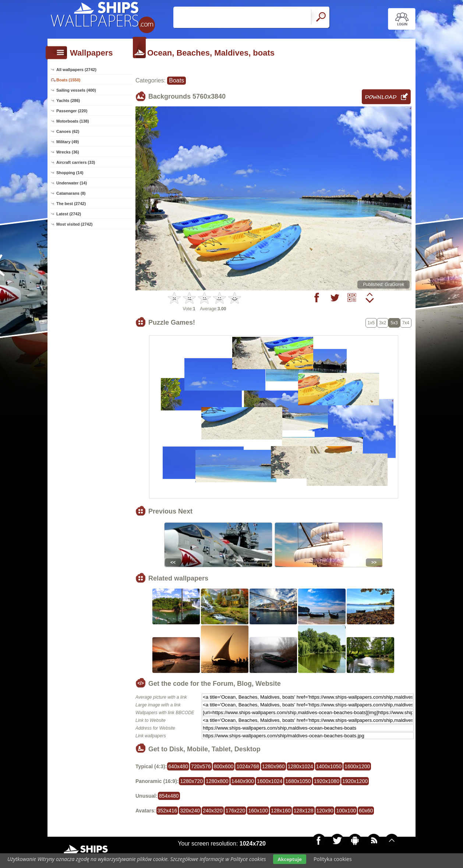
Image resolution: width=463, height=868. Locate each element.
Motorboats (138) (73, 121)
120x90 (325, 811)
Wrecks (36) (68, 152)
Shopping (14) (70, 173)
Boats (176, 80)
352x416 (167, 811)
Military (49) (68, 142)
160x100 (258, 811)
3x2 (383, 323)
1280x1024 (301, 766)
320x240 (190, 811)
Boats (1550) (68, 80)
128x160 (281, 811)
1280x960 (273, 766)
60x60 (366, 811)
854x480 (169, 796)
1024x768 (248, 766)
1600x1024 (270, 781)
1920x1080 (327, 781)
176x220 (236, 811)
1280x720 (191, 781)
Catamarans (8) (71, 193)
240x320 (213, 811)
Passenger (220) (72, 111)
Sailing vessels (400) (76, 90)
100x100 (346, 811)
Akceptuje (289, 859)
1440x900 (243, 781)
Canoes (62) (68, 131)
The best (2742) (71, 204)
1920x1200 (355, 781)
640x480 (178, 766)
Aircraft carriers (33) (76, 162)
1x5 (371, 323)
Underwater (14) (72, 183)
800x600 (224, 766)
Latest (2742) (69, 214)
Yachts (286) (68, 100)
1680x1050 (298, 781)
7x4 (406, 323)
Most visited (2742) (74, 224)
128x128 (304, 811)
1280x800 (217, 781)
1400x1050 (329, 766)
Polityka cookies (333, 859)
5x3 (394, 323)
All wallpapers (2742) (76, 70)
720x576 (201, 766)
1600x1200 (357, 766)
